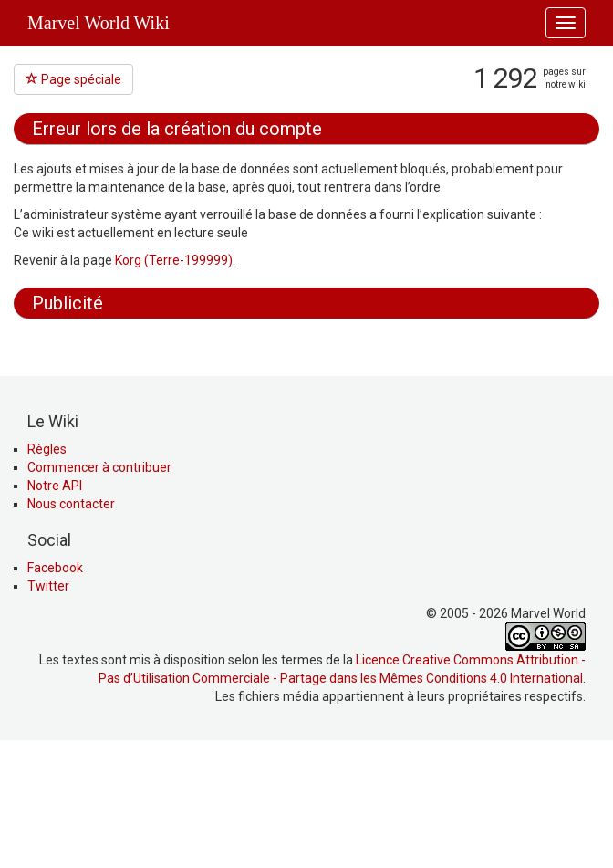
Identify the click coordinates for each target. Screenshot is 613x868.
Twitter (48, 709)
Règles (47, 572)
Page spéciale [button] (73, 79)
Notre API (55, 609)
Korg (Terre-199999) (174, 260)
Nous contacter (71, 627)
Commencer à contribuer (99, 591)
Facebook (55, 691)
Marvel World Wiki (99, 23)
